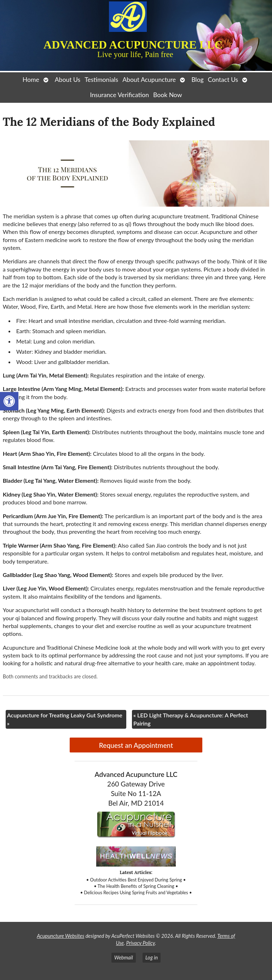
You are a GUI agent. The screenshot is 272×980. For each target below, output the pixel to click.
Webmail (124, 957)
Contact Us (223, 80)
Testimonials (101, 80)
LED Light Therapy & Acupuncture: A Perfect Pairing (191, 719)
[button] (9, 401)
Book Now (167, 95)
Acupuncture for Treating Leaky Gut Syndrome (65, 719)
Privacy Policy (141, 943)
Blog (197, 80)
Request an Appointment (136, 745)
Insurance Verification (120, 95)
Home (31, 80)
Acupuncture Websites (60, 936)
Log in (152, 957)
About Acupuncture (149, 80)
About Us (68, 80)
